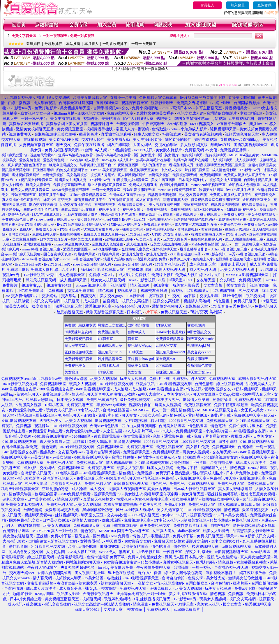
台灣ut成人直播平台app (127, 195)
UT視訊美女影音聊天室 (34, 180)
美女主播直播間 (163, 180)
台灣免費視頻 (53, 175)
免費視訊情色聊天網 (17, 220)
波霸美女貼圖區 (211, 190)
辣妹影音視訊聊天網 (139, 190)
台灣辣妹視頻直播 (174, 185)
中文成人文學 (171, 170)
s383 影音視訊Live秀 (186, 254)
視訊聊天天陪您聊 (16, 170)
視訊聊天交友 (265, 195)
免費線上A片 (180, 259)
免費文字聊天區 (24, 36)
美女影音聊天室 (89, 220)
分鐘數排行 (53, 44)
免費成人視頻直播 (143, 185)
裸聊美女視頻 (133, 229)
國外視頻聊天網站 (26, 175)
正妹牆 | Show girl (141, 359)
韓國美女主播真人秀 (71, 180)
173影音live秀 (250, 170)
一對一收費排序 (144, 44)
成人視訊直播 (137, 244)
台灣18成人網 (108, 366)
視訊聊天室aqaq (140, 345)
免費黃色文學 (230, 224)
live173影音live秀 (118, 220)
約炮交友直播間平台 (72, 170)
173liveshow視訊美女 (125, 224)
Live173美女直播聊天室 (109, 170)
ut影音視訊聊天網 (252, 254)
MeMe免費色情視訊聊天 (71, 190)
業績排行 (33, 44)
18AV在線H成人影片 (83, 160)
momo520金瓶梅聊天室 (208, 185)
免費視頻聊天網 (185, 175)
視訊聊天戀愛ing (15, 155)
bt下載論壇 (164, 366)
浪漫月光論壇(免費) (119, 259)
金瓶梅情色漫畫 (199, 366)
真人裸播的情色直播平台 (27, 165)
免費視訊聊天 (192, 155)
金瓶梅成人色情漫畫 (244, 185)
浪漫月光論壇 (133, 254)
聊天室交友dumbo (201, 339)
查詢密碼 (264, 5)
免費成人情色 (254, 224)
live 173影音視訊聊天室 (36, 224)
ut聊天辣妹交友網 (78, 332)
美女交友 (135, 372)
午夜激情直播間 (126, 165)
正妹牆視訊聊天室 (79, 352)
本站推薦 (73, 44)
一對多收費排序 (115, 44)
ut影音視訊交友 (199, 332)
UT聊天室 (163, 325)
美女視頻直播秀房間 (165, 205)
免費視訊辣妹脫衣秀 (80, 325)
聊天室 (133, 339)
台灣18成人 (136, 332)
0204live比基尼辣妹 (171, 332)
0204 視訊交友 (138, 325)
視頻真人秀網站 (103, 175)
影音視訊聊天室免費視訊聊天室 (221, 165)
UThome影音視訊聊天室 (88, 195)
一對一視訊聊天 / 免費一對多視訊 (69, 36)
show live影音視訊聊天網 (40, 259)
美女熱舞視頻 (77, 175)
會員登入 (207, 5)
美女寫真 (72, 372)
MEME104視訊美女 (244, 155)
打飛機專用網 (43, 170)
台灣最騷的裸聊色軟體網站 (195, 220)
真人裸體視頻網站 (132, 175)
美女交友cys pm (199, 352)
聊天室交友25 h (76, 345)
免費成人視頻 (234, 215)
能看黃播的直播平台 (96, 165)
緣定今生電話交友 (63, 165)
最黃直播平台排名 (53, 195)
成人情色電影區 (224, 170)
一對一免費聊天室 (106, 190)
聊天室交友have (199, 372)
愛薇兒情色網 (30, 160)
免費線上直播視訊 (158, 224)
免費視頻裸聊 (210, 175)
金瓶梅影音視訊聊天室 (233, 259)
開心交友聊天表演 (193, 195)
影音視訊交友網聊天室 (131, 180)
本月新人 (91, 44)
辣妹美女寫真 (138, 366)
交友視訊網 (196, 325)
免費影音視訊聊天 (79, 339)
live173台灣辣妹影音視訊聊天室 (82, 224)
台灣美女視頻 (159, 175)
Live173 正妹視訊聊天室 (152, 220)
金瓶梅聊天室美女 (262, 165)
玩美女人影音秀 (38, 185)
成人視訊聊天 (222, 160)
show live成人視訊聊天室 (55, 220)
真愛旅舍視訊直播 (232, 220)
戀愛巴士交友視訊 (112, 325)
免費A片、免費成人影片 (38, 229)
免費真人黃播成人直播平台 (245, 175)
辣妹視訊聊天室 (197, 170)
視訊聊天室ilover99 (170, 352)
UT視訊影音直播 (204, 224)
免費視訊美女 (75, 366)
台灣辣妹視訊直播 (258, 180)
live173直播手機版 (240, 190)
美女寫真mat (165, 359)
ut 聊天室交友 (166, 345)
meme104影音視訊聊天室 (177, 190)
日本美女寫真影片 (193, 180)
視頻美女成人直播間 (225, 180)
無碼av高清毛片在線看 (76, 155)
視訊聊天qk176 (199, 345)
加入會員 (238, 5)
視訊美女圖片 (144, 155)
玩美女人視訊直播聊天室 (30, 190)
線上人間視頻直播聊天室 (107, 185)
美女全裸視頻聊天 (262, 215)
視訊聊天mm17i (110, 352)
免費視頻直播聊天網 (69, 185)
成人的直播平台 (154, 165)
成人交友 (181, 224)
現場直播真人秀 (181, 165)
